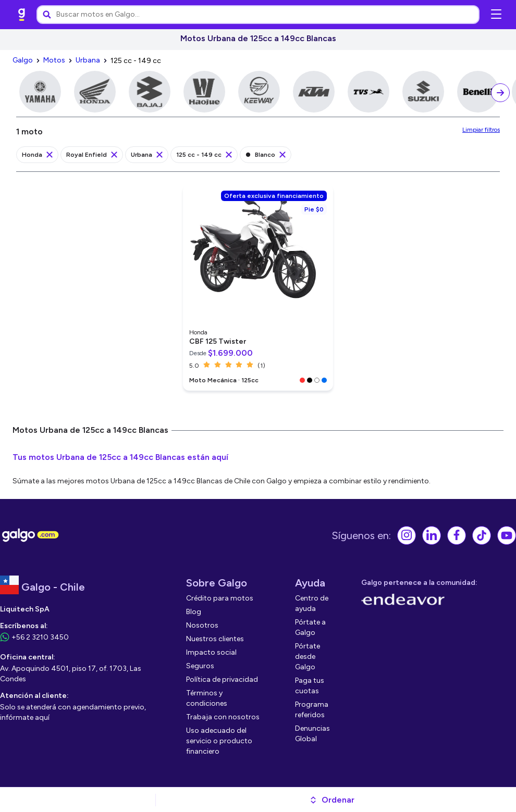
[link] (22, 15)
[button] (332, 800)
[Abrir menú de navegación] (496, 15)
